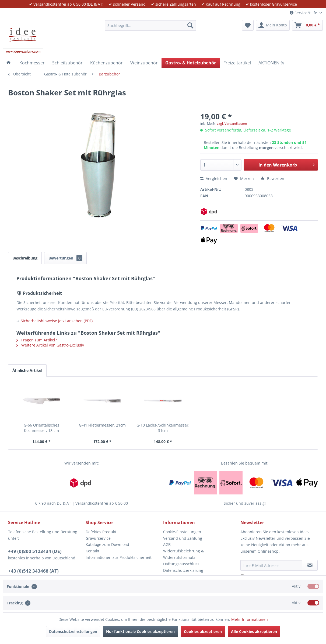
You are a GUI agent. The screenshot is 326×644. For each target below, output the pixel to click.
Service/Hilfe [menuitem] (304, 13)
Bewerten (272, 179)
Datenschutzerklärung (183, 570)
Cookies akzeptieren (203, 631)
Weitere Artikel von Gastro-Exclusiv (50, 345)
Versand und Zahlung (183, 538)
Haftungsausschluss (181, 564)
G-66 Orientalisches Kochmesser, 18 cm (41, 428)
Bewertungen (65, 258)
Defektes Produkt (101, 532)
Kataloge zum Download (107, 544)
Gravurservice (98, 538)
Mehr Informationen (250, 619)
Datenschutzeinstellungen (73, 631)
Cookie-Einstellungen (182, 532)
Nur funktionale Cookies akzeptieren (140, 631)
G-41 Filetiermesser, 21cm (102, 425)
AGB (167, 544)
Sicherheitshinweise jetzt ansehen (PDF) (57, 321)
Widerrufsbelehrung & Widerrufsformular (183, 554)
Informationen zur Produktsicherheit (119, 557)
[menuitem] (150, 25)
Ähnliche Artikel (27, 370)
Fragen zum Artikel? (37, 340)
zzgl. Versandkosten (232, 124)
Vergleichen (214, 179)
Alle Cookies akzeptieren (254, 631)
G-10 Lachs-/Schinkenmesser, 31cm (163, 428)
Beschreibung (25, 258)
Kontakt (92, 551)
